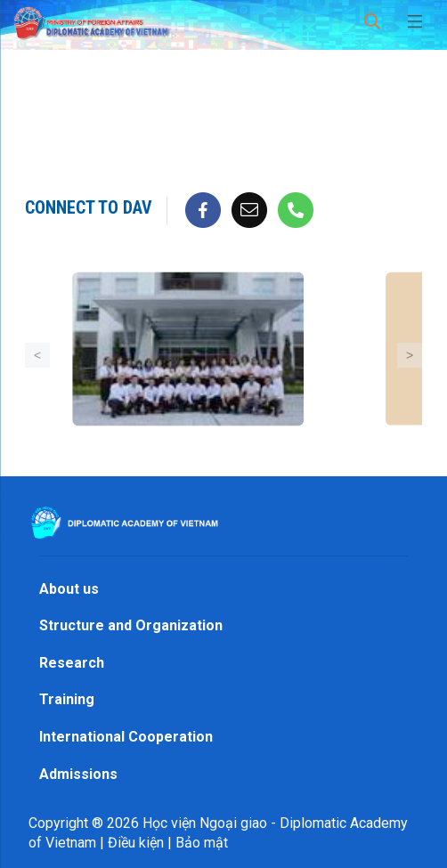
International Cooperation (126, 737)
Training (67, 699)
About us (69, 589)
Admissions (78, 774)
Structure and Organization (131, 625)
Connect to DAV (89, 207)
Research (72, 663)
